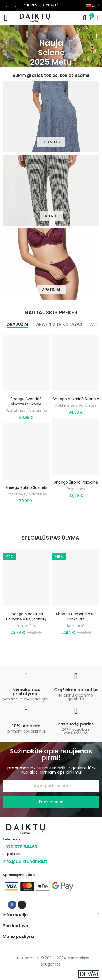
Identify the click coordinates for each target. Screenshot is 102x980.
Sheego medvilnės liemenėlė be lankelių (26, 616)
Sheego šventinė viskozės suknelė (26, 401)
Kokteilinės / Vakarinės (26, 411)
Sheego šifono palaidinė (76, 482)
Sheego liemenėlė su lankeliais (76, 616)
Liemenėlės (26, 626)
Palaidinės (76, 489)
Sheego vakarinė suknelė (76, 399)
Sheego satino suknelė (26, 487)
